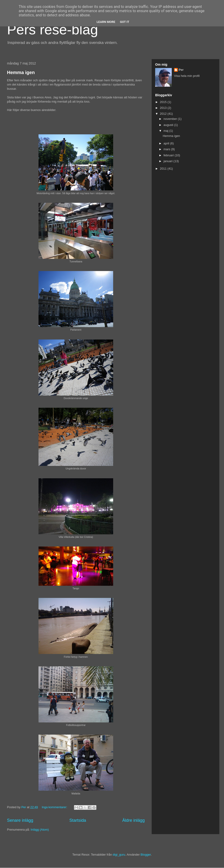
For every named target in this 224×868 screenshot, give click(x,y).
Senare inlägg (20, 820)
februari (169, 155)
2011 (164, 169)
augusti (169, 125)
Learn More (106, 22)
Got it (125, 22)
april (167, 143)
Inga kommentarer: (55, 807)
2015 (164, 102)
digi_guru (119, 855)
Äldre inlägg (133, 820)
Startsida (78, 820)
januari (169, 161)
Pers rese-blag (52, 30)
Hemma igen (21, 72)
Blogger (146, 855)
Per (181, 70)
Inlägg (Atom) (40, 830)
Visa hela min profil (187, 76)
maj (166, 131)
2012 (164, 114)
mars (167, 149)
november (171, 119)
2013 (164, 108)
